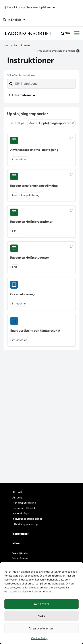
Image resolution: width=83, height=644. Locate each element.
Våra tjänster (20, 558)
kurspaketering (30, 195)
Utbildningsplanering (25, 524)
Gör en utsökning (22, 294)
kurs (15, 195)
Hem (6, 45)
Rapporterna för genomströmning (34, 186)
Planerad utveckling (24, 503)
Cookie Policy (39, 638)
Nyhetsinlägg (20, 513)
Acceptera (42, 604)
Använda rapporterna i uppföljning (34, 150)
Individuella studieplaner (28, 519)
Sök (66, 34)
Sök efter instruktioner (21, 75)
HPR (15, 231)
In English (14, 20)
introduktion (20, 159)
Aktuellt (17, 498)
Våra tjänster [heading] (20, 553)
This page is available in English (58, 51)
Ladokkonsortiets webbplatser (29, 7)
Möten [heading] (16, 543)
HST (15, 267)
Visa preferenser (41, 628)
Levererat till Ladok (24, 508)
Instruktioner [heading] (20, 534)
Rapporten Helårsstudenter (30, 258)
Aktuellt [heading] (17, 492)
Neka (42, 616)
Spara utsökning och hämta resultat (35, 331)
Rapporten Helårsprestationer (31, 222)
